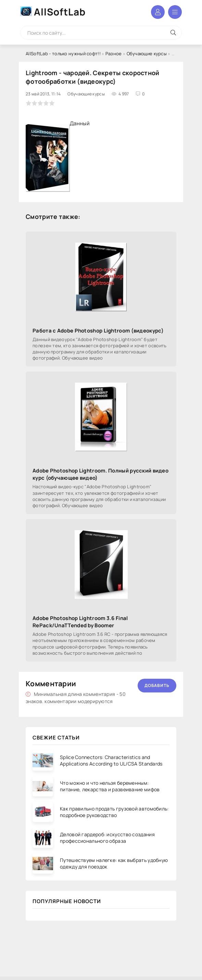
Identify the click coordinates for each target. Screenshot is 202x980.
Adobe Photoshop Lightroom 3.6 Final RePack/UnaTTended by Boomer (80, 622)
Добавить (157, 685)
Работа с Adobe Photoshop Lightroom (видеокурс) (98, 331)
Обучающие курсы (147, 54)
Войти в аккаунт (158, 12)
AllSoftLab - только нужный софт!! (63, 54)
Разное (114, 54)
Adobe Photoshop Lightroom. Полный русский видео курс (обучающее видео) (100, 474)
